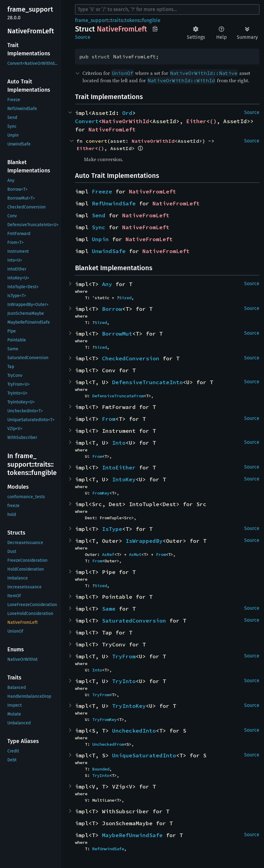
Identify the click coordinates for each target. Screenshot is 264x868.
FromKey (101, 493)
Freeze (102, 191)
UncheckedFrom (108, 744)
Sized (125, 298)
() (213, 121)
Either (196, 121)
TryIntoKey (129, 706)
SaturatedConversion (134, 621)
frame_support (92, 20)
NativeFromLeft (112, 129)
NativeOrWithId (126, 121)
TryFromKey (104, 719)
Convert (87, 121)
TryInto (124, 681)
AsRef (108, 554)
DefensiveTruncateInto (147, 382)
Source (83, 37)
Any (107, 284)
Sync (99, 227)
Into (119, 443)
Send (99, 215)
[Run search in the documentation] (167, 9)
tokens (132, 20)
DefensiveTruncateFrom (118, 396)
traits (117, 20)
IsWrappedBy (144, 541)
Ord (127, 113)
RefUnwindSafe (114, 203)
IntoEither (119, 467)
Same (109, 609)
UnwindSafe (109, 251)
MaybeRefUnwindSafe (132, 835)
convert (96, 141)
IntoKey (124, 479)
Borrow (112, 309)
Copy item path (155, 29)
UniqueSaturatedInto (144, 755)
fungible (151, 20)
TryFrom (124, 656)
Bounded (101, 769)
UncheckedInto (134, 731)
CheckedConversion (131, 358)
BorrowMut (117, 334)
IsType (112, 529)
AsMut (135, 554)
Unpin (100, 239)
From (109, 419)
